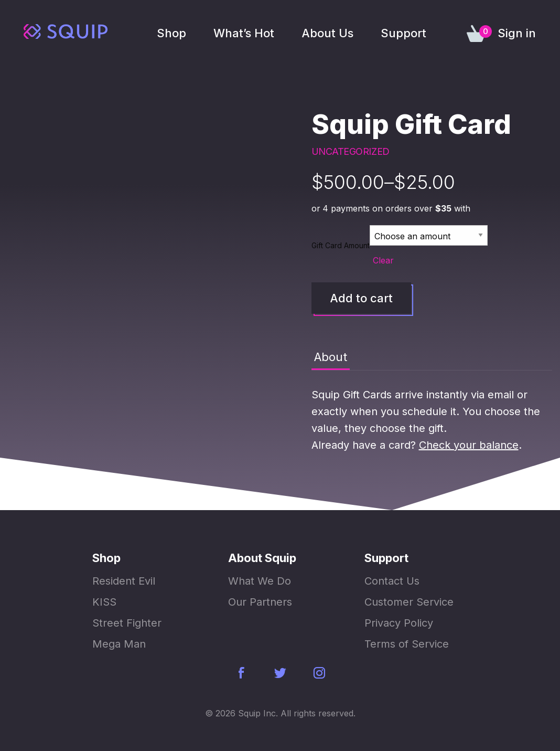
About (331, 357)
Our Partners (260, 602)
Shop (171, 33)
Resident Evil (124, 581)
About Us (327, 33)
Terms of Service (407, 644)
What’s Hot (244, 33)
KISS (104, 602)
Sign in (517, 33)
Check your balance (469, 445)
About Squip (262, 558)
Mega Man (119, 644)
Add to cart (361, 298)
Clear (383, 260)
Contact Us (392, 581)
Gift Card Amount (341, 245)
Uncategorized (351, 151)
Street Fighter (127, 623)
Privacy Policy (399, 623)
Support (403, 33)
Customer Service (409, 602)
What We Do (260, 581)
